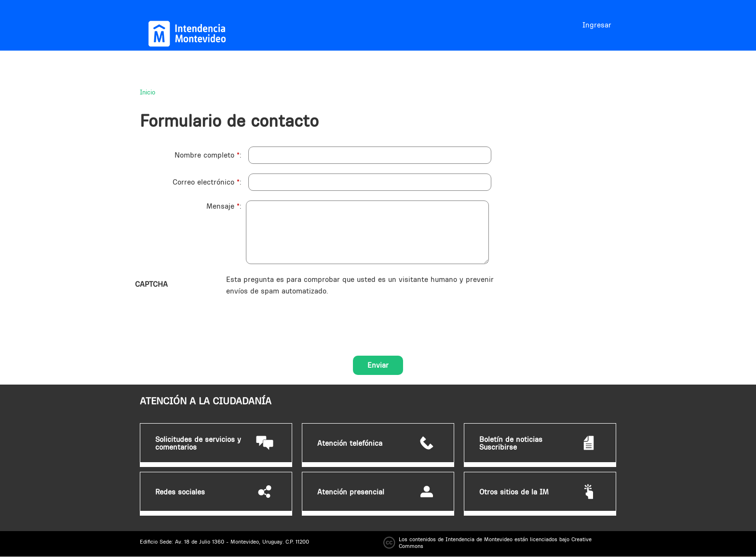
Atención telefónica (350, 443)
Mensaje (223, 206)
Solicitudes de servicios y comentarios (198, 443)
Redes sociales (180, 492)
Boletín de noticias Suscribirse (511, 443)
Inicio (148, 92)
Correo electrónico (206, 182)
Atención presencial (351, 492)
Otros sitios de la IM (514, 492)
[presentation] (299, 316)
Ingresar (597, 25)
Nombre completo (207, 155)
